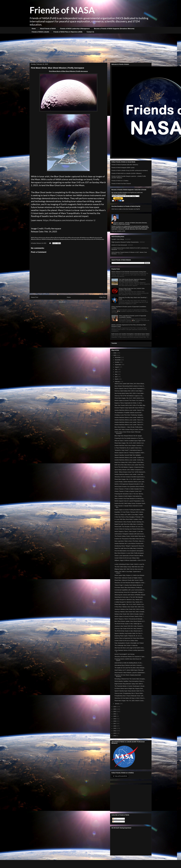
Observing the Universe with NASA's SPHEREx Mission (130, 595)
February (118, 382)
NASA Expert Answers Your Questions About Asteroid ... (130, 487)
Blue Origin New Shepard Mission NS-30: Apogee (128, 436)
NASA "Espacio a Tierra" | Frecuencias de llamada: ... (129, 619)
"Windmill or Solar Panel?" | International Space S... (129, 450)
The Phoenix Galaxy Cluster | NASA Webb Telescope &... (130, 536)
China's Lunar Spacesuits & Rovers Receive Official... (129, 556)
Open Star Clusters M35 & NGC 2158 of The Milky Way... (130, 405)
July (116, 369)
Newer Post (35, 297)
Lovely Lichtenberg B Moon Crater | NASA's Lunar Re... (130, 564)
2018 (115, 721)
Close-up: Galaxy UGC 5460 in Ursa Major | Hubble (129, 515)
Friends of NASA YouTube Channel (121, 184)
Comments (116, 821)
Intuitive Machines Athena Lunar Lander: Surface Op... (129, 460)
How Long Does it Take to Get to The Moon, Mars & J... (130, 541)
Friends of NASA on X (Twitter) (120, 181)
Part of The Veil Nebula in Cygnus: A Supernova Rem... (130, 467)
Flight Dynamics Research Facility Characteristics (125, 242)
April (116, 377)
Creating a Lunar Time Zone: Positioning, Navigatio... (129, 415)
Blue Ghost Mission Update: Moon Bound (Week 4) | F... (130, 621)
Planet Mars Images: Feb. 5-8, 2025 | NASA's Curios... (130, 701)
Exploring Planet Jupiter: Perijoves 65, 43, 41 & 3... (129, 636)
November (118, 360)
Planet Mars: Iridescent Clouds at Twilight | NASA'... (129, 578)
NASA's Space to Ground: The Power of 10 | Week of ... (130, 400)
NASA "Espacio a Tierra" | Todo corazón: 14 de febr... (129, 531)
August (117, 367)
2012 (115, 736)
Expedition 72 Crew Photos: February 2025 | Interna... (129, 512)
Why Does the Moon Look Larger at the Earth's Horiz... (130, 648)
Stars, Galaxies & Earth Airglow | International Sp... (129, 496)
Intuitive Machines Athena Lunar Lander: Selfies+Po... (129, 417)
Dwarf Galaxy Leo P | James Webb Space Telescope (129, 670)
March (117, 379)
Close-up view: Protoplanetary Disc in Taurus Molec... (129, 693)
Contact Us (90, 32)
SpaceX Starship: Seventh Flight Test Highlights (128, 455)
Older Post (103, 297)
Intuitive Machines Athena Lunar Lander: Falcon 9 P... (129, 425)
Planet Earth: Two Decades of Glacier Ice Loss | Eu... (129, 527)
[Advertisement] (91, 47)
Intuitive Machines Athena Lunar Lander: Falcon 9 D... (129, 420)
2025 (115, 355)
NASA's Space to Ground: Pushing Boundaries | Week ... (130, 510)
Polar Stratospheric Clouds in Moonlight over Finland (129, 643)
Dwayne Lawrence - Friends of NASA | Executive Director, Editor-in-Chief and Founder (130, 223)
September (118, 365)
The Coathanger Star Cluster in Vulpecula (126, 645)
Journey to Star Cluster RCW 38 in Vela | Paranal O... (129, 626)
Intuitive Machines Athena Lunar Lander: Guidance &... (130, 458)
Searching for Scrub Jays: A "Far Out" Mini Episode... (129, 597)
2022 (115, 711)
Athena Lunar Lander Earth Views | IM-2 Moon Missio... (130, 384)
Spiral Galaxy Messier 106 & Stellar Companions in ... (129, 470)
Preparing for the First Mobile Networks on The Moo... (129, 438)
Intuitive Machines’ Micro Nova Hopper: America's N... (129, 445)
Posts (115, 819)
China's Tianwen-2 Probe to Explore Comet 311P (128, 491)
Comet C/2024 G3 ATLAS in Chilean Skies (126, 641)
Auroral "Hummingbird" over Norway (124, 654)
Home (34, 29)
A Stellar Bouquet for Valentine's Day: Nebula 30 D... (129, 600)
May (116, 374)
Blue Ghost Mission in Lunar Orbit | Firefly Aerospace (129, 553)
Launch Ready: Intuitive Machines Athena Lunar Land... (130, 482)
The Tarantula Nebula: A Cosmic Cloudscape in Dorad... (130, 686)
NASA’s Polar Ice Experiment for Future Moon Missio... (130, 638)
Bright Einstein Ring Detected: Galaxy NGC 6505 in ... (129, 684)
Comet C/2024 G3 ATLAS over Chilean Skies (127, 558)
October (117, 362)
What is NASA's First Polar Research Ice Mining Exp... (129, 499)
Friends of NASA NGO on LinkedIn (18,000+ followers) (127, 173)
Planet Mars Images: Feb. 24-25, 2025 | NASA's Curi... (130, 443)
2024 (115, 707)
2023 (115, 709)
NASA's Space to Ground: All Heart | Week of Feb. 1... (129, 616)
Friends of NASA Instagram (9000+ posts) (123, 168)
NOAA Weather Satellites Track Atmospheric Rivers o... (130, 681)
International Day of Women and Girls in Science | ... (129, 665)
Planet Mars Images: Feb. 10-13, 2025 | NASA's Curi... (130, 604)
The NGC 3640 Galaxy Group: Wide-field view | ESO (129, 567)
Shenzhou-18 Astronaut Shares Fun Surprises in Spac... (130, 657)
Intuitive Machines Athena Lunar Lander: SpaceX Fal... (130, 410)
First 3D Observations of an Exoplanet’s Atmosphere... (129, 551)
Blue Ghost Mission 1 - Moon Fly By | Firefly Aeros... (129, 427)
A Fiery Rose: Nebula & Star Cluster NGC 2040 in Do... (130, 607)
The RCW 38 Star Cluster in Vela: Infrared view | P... (129, 631)
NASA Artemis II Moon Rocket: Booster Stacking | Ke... (130, 522)
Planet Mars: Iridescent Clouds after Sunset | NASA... (129, 580)
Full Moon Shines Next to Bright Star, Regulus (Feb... (129, 688)
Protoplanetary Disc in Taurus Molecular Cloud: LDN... (129, 696)
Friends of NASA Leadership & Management (75, 29)
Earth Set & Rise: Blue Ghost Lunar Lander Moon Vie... (130, 465)
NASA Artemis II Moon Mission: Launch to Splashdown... (130, 673)
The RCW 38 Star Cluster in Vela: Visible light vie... (129, 624)
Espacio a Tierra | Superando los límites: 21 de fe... (129, 403)
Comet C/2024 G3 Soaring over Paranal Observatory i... (130, 529)
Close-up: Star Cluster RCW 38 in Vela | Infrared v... (129, 629)
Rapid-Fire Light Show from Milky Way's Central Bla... (129, 524)
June (116, 372)
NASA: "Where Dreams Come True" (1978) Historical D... (130, 472)
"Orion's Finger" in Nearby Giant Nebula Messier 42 (129, 585)
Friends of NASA (62, 10)
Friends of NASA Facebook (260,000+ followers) (125, 165)
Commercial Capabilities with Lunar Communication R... (130, 590)
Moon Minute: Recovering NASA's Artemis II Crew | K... (130, 386)
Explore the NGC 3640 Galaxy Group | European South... (130, 503)
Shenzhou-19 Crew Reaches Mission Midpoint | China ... (130, 583)
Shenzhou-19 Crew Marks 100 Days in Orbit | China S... (130, 698)
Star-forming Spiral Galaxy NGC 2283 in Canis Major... (129, 393)
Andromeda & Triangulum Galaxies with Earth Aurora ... (130, 534)
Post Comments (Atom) (72, 302)
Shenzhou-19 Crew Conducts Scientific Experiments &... (130, 477)
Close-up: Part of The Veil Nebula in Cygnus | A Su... (129, 396)
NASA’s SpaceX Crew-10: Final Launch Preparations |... (130, 388)
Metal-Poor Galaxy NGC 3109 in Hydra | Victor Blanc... (130, 462)
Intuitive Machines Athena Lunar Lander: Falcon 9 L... (129, 422)
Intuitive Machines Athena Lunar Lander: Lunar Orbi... (129, 474)
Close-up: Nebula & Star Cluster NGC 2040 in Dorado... (130, 612)
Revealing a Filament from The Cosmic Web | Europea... (130, 679)
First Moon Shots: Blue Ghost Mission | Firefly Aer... (129, 588)
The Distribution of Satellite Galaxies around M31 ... (129, 413)
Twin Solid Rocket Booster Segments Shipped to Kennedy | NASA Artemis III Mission (132, 280)
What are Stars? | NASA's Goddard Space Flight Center (130, 441)
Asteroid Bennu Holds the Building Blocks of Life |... (129, 663)
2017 (115, 724)
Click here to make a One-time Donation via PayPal (126, 209)
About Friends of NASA (48, 29)
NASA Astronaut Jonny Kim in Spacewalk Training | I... (129, 592)
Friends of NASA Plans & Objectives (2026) (68, 32)
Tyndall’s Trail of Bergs (118, 239)
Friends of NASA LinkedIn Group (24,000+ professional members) (130, 170)
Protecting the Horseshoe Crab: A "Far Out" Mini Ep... (129, 494)
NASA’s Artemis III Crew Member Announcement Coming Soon (129, 272)
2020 (115, 716)
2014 (115, 731)
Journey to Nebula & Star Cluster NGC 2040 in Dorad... (130, 609)
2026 (115, 353)
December (118, 357)
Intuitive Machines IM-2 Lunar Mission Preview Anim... (129, 543)
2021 (115, 714)
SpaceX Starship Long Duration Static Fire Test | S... (129, 633)
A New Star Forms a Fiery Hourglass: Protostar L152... (129, 517)
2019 (115, 719)
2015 (115, 728)
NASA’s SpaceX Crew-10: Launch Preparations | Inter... (130, 501)
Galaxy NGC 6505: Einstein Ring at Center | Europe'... (129, 429)
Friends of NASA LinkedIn (40, 32)
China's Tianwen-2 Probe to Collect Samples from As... (130, 489)
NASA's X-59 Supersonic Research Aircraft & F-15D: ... (130, 484)
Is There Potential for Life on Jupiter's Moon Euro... (128, 448)
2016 (115, 726)
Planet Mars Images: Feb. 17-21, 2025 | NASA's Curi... (130, 479)
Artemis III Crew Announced (119, 245)
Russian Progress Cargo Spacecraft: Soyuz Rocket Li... (130, 408)
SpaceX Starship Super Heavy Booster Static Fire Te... (129, 691)
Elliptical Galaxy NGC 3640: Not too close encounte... (129, 569)
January (117, 704)
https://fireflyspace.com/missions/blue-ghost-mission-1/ (69, 220)
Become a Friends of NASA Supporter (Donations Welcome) (114, 29)
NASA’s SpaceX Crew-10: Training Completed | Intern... (130, 453)
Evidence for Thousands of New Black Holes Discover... (130, 539)
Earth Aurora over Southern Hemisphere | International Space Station (131, 334)
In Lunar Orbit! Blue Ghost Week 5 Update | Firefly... (129, 519)
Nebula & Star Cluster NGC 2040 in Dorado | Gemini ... (130, 614)
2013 (115, 733)
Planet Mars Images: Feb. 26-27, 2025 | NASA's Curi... (130, 398)
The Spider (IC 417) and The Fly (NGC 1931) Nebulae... (130, 668)
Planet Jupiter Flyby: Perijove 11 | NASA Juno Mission (129, 575)
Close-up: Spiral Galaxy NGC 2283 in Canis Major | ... (129, 391)
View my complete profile (118, 231)
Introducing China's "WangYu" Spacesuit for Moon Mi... (130, 546)
